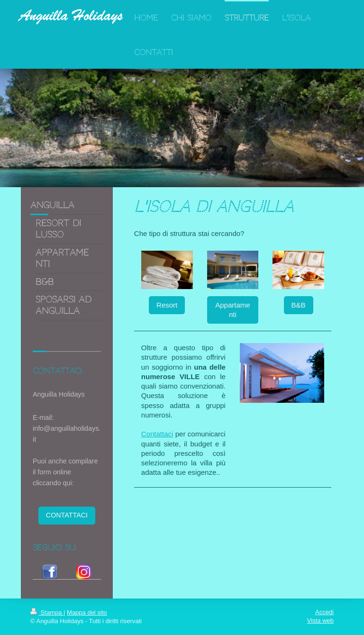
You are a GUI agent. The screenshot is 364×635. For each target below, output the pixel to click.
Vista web (320, 621)
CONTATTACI (67, 515)
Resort (167, 305)
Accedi (324, 612)
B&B (299, 305)
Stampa (47, 612)
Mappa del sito (87, 612)
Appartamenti (232, 310)
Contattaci (157, 434)
